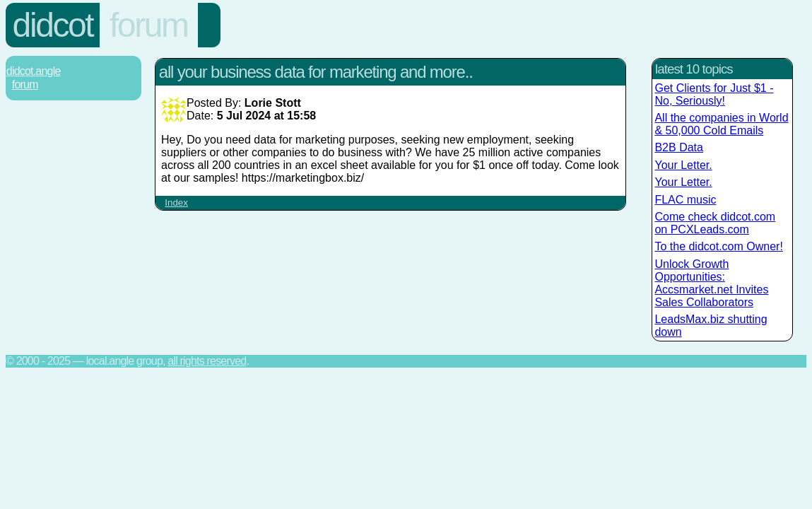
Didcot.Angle (34, 71)
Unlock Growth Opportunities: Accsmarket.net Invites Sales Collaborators (711, 283)
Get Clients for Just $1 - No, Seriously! (714, 94)
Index (176, 203)
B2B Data (678, 147)
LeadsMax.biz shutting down (711, 326)
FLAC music (685, 200)
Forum (149, 25)
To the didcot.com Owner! (718, 246)
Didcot (53, 25)
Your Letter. (683, 165)
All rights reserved (207, 361)
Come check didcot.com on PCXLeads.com (715, 223)
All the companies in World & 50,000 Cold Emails (721, 124)
